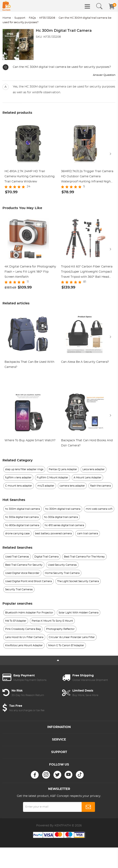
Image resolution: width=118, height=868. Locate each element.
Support (20, 18)
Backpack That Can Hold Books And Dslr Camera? (87, 443)
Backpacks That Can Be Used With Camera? (29, 365)
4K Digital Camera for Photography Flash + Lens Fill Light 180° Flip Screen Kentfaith (30, 272)
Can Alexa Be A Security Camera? (85, 362)
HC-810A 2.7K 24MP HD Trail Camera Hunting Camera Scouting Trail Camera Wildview (30, 176)
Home (7, 18)
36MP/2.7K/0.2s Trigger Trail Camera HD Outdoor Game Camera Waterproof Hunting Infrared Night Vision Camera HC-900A (87, 177)
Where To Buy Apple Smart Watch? (30, 440)
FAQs (32, 18)
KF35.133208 (47, 18)
